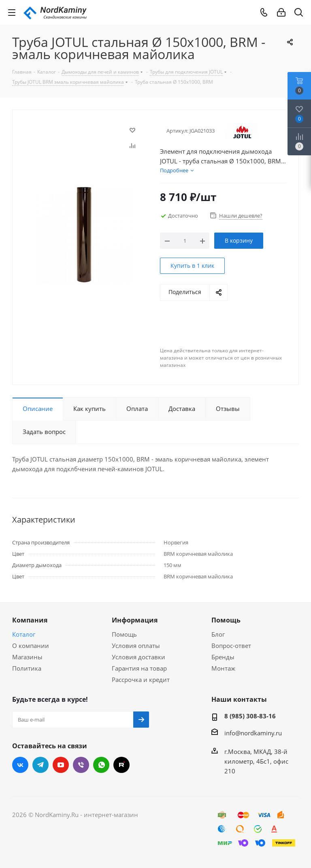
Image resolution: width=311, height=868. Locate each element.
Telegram (40, 765)
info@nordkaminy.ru (253, 733)
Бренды (223, 657)
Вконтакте (20, 765)
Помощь (124, 634)
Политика (27, 668)
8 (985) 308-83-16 (250, 716)
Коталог (24, 634)
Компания (30, 620)
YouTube (61, 765)
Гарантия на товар (139, 668)
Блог (218, 634)
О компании (31, 646)
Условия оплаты (136, 646)
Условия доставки (138, 657)
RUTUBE (121, 765)
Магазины (27, 657)
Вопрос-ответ (231, 646)
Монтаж (223, 668)
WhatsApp (101, 765)
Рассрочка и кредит (141, 680)
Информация (135, 620)
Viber (81, 765)
